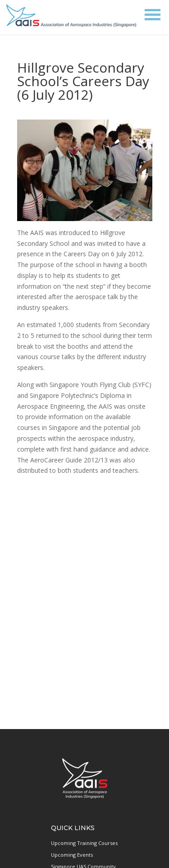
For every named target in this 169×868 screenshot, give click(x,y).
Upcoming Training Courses (84, 843)
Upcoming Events (72, 855)
